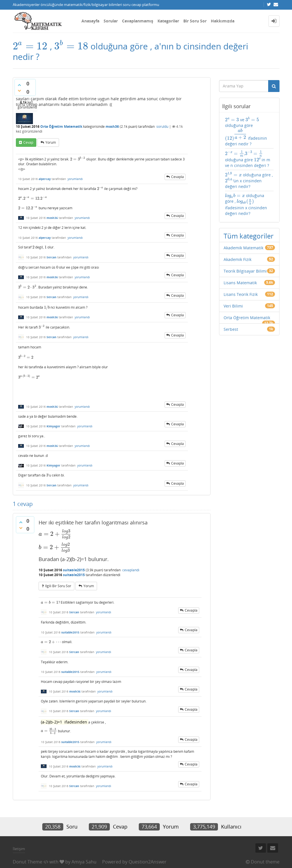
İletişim (19, 849)
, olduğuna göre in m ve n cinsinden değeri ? (248, 159)
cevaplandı (131, 570)
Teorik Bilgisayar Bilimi (245, 271)
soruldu (162, 126)
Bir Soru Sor (195, 21)
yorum (51, 142)
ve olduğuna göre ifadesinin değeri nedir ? (246, 132)
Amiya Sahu (84, 862)
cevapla (177, 177)
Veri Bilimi (233, 306)
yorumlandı (75, 179)
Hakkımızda (223, 21)
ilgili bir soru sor (58, 586)
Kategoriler (168, 21)
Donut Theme (28, 862)
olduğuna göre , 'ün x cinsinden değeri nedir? (249, 180)
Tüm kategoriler (249, 236)
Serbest (231, 329)
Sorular (111, 21)
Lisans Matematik (240, 283)
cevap (28, 142)
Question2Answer (148, 862)
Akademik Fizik (238, 259)
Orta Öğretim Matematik (61, 126)
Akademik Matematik (243, 248)
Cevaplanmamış (138, 21)
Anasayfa (90, 21)
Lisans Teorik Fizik (241, 294)
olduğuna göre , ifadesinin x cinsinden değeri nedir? (246, 204)
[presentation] (30, 46)
